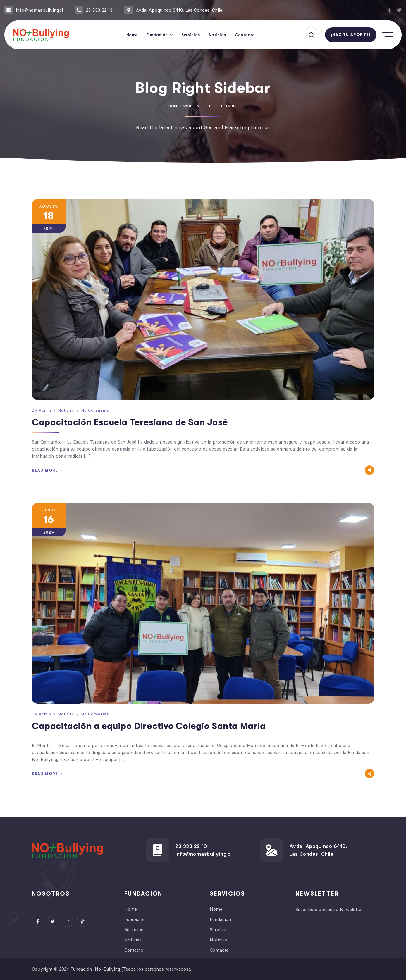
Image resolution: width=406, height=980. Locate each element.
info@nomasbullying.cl (39, 10)
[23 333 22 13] (79, 10)
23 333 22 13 (99, 10)
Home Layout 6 (184, 106)
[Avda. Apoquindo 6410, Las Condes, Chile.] (129, 10)
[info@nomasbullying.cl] (9, 10)
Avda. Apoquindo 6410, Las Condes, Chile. (179, 10)
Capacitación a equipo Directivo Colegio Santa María (149, 726)
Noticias (66, 410)
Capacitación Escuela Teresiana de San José (130, 422)
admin (45, 410)
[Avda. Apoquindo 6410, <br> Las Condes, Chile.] (272, 850)
